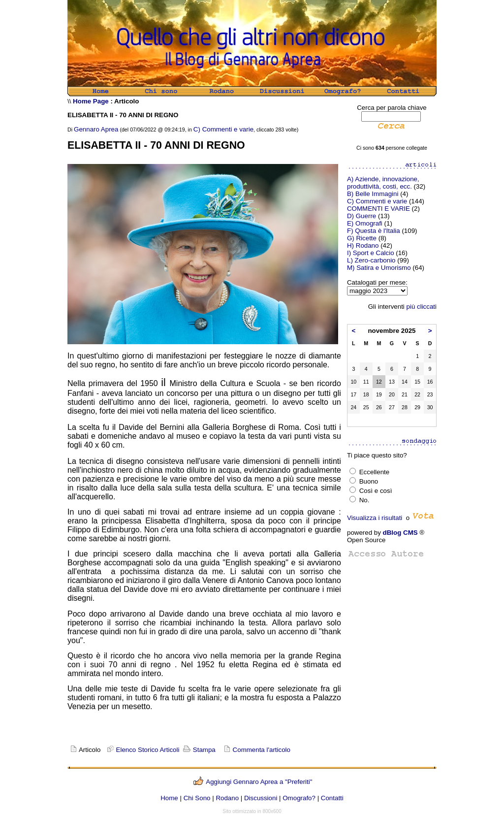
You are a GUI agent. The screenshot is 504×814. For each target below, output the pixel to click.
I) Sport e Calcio (371, 253)
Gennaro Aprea (96, 129)
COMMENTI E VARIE (378, 209)
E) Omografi (365, 223)
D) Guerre (362, 216)
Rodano (227, 798)
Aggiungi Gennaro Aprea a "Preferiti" (259, 782)
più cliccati (422, 307)
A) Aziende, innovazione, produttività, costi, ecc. (383, 183)
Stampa (198, 750)
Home (169, 798)
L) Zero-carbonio (371, 260)
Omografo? (299, 798)
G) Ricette (362, 238)
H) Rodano (363, 245)
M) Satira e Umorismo (379, 268)
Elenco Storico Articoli (142, 750)
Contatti (332, 798)
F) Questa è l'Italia (374, 231)
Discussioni (261, 798)
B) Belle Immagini (373, 194)
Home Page (91, 101)
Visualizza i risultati (375, 518)
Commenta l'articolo (262, 750)
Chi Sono (197, 798)
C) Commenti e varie (223, 129)
